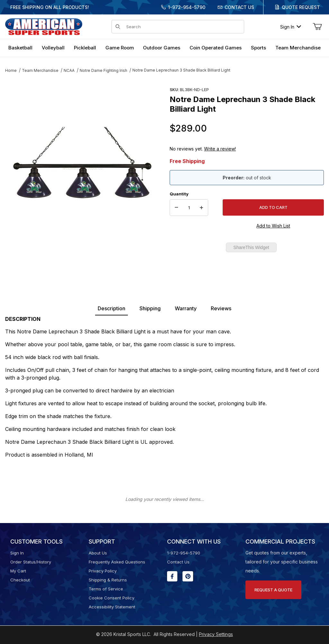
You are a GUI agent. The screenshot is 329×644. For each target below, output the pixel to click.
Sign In (291, 27)
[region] (82, 256)
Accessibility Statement (112, 607)
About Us (98, 553)
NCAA (69, 70)
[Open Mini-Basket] (317, 27)
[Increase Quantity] (201, 208)
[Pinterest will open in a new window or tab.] (188, 576)
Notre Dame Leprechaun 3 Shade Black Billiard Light (181, 70)
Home (11, 70)
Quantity (179, 194)
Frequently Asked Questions (117, 562)
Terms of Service (106, 589)
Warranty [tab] (186, 308)
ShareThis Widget (251, 247)
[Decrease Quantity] (176, 208)
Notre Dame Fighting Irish (103, 70)
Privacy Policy (103, 571)
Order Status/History (31, 562)
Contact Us (239, 7)
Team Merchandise (40, 70)
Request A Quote (273, 590)
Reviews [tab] (221, 308)
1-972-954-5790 (187, 7)
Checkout (20, 580)
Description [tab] (111, 308)
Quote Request (301, 7)
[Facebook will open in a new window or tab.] (172, 576)
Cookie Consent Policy (111, 598)
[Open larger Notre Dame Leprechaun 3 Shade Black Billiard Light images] (82, 162)
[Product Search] (183, 27)
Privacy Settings (216, 634)
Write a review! (220, 149)
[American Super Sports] (44, 26)
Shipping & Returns (108, 580)
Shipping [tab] (150, 308)
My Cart (18, 571)
